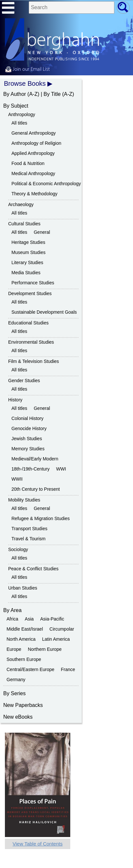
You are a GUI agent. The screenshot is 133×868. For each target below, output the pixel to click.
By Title (52, 94)
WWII (17, 479)
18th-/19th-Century (31, 469)
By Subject (16, 106)
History (15, 400)
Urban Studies (23, 588)
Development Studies (30, 293)
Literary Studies (27, 262)
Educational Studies (28, 323)
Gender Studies (24, 381)
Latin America (56, 639)
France (68, 669)
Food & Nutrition (28, 163)
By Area (12, 610)
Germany (16, 680)
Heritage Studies (28, 242)
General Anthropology (33, 133)
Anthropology (22, 114)
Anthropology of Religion (36, 143)
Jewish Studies (27, 439)
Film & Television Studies (33, 361)
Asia (29, 619)
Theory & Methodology (34, 194)
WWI (61, 469)
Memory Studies (28, 449)
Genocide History (29, 428)
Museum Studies (28, 252)
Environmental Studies (31, 342)
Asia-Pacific (52, 619)
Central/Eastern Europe (30, 669)
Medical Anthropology (33, 173)
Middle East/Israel (25, 629)
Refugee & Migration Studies (41, 518)
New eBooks (18, 717)
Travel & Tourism (28, 539)
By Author (15, 94)
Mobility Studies (24, 500)
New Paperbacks (23, 705)
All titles (19, 123)
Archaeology (21, 204)
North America (21, 639)
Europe (14, 649)
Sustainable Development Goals (44, 312)
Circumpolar (62, 629)
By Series (14, 693)
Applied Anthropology (33, 153)
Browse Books (25, 83)
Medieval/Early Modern (35, 459)
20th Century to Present (36, 489)
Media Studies (26, 273)
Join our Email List (27, 69)
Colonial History (27, 418)
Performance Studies (33, 283)
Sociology (18, 549)
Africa (12, 619)
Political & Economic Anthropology (46, 184)
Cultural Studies (24, 224)
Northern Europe (45, 649)
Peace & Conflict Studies (33, 569)
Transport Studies (29, 529)
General (42, 232)
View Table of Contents (38, 844)
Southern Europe (24, 659)
